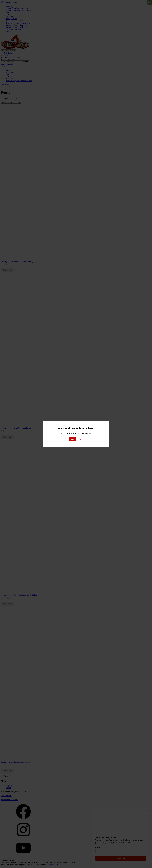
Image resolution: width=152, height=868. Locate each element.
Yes (72, 439)
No (80, 439)
